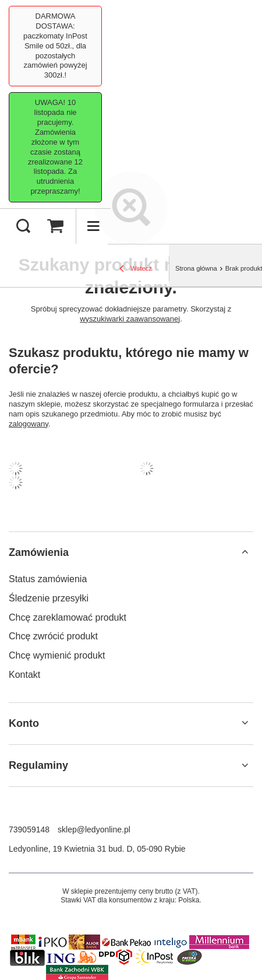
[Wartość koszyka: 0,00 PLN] (55, 226)
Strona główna (196, 268)
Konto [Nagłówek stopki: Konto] (24, 723)
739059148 (29, 829)
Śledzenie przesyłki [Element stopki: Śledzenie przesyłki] (49, 598)
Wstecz (136, 269)
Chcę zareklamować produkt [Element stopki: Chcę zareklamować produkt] (68, 617)
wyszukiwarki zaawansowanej (130, 319)
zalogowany (29, 424)
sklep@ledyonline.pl (94, 829)
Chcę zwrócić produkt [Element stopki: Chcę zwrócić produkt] (53, 636)
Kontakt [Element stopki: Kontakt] (24, 675)
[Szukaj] (23, 226)
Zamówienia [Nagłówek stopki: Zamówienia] (39, 552)
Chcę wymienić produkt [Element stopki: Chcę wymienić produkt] (57, 655)
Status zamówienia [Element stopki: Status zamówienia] (48, 579)
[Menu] (93, 226)
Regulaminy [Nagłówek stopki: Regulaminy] (38, 765)
